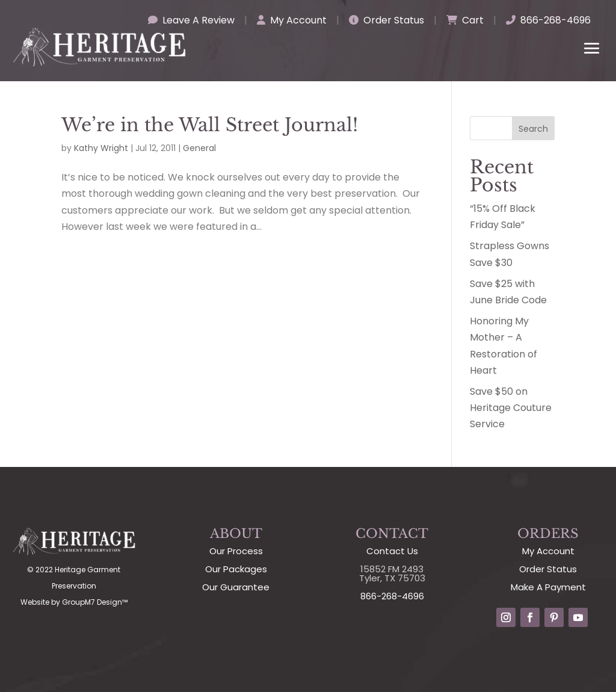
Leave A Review (191, 20)
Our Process (236, 551)
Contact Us (392, 551)
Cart (465, 20)
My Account (292, 20)
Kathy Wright (101, 148)
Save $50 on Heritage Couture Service (511, 408)
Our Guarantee (236, 587)
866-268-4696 (548, 20)
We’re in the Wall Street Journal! (210, 125)
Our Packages (236, 569)
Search (533, 129)
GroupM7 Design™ (95, 602)
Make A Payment (548, 587)
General (199, 148)
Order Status (387, 20)
